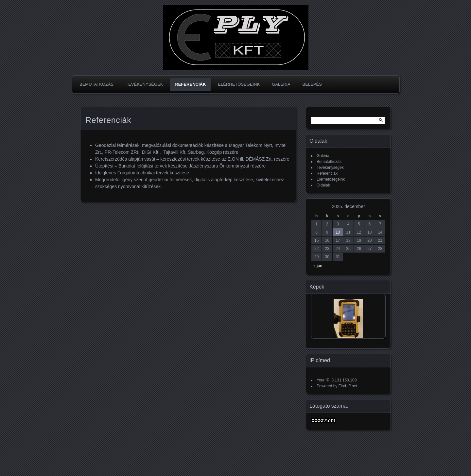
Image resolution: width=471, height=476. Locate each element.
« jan (318, 266)
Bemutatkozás (96, 84)
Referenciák (190, 84)
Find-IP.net (348, 386)
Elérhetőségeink (239, 84)
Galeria (323, 156)
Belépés (312, 84)
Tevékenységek (144, 84)
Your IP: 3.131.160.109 (337, 380)
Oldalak (323, 185)
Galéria (281, 84)
